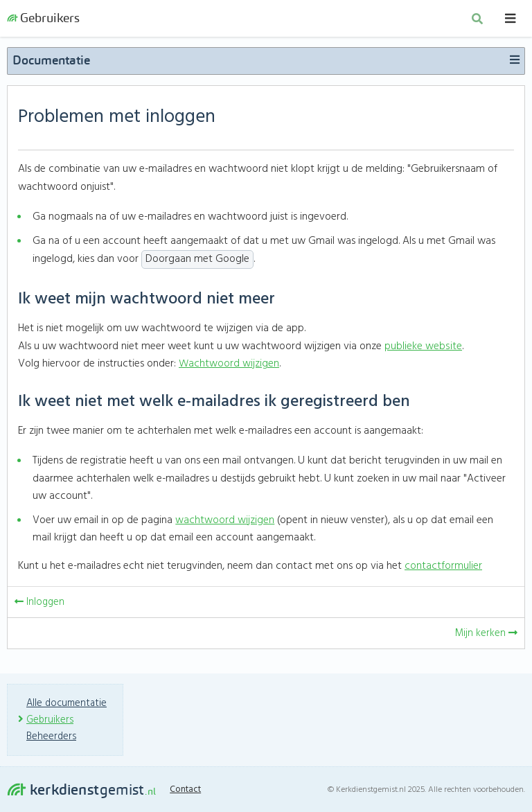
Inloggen (39, 606)
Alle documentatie (68, 703)
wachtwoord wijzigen (225, 524)
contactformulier (443, 570)
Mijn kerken (486, 637)
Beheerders (52, 736)
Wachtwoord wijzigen (229, 367)
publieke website (423, 350)
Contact (188, 789)
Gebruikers (43, 20)
